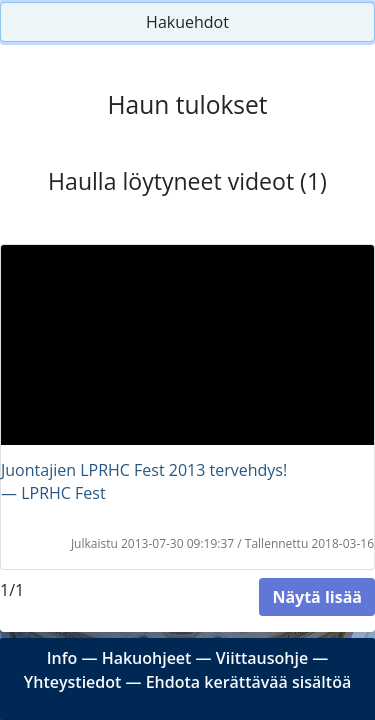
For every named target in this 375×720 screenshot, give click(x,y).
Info (62, 658)
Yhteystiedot (73, 682)
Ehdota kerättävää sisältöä (249, 682)
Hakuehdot (187, 22)
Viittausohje (262, 658)
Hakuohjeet (147, 658)
